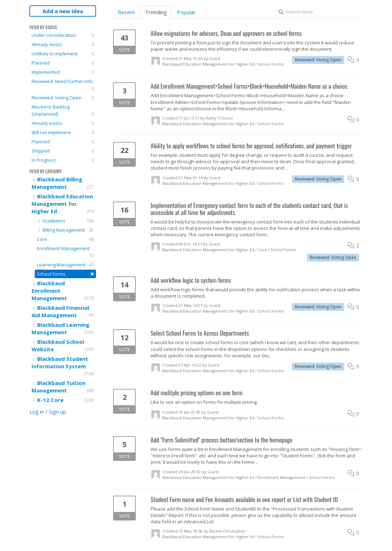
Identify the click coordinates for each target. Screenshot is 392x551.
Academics (65, 221)
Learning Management (65, 265)
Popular (186, 12)
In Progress (63, 160)
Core (65, 239)
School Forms (65, 274)
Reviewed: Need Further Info (63, 85)
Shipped (63, 151)
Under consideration (63, 35)
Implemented (63, 72)
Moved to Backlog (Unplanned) (63, 111)
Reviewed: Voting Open (63, 98)
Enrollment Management (65, 252)
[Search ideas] (319, 12)
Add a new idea (63, 11)
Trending (156, 12)
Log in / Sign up (48, 412)
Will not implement (63, 132)
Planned (63, 63)
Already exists (63, 44)
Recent (126, 12)
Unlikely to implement (63, 54)
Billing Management (65, 230)
